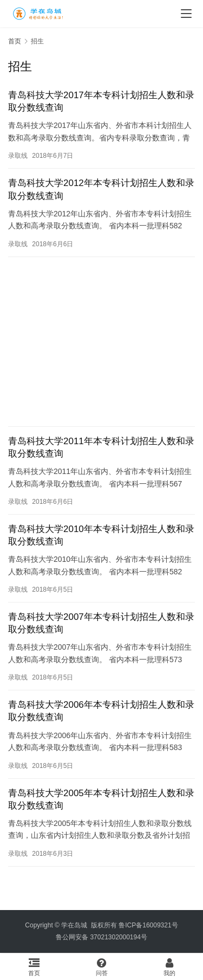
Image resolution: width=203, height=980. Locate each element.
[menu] (186, 14)
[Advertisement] (101, 342)
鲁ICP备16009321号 (148, 925)
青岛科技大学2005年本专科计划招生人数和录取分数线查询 (101, 799)
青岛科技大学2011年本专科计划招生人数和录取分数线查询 (101, 447)
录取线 (18, 156)
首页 (15, 41)
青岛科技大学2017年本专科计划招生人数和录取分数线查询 (101, 101)
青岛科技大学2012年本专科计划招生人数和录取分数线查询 (101, 189)
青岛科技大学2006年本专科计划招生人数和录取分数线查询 (101, 711)
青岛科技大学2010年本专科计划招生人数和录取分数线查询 (101, 535)
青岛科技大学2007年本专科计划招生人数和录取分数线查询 (101, 623)
